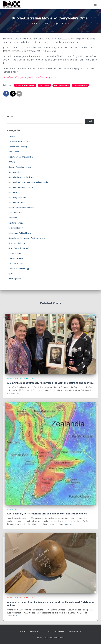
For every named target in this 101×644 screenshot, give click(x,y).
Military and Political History (20, 233)
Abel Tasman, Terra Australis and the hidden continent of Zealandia (47, 514)
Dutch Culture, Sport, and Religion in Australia (28, 182)
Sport (11, 273)
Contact (34, 632)
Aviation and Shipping (18, 147)
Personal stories (80, 85)
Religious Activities (16, 263)
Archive (12, 136)
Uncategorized (15, 279)
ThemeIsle (60, 638)
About (23, 632)
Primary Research (16, 258)
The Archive (60, 632)
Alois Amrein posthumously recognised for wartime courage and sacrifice (50, 383)
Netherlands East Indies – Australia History (27, 238)
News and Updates (61, 85)
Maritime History (16, 223)
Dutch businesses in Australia (21, 177)
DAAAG (12, 162)
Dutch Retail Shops (17, 202)
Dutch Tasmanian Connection (21, 208)
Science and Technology (19, 268)
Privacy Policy (75, 632)
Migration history (16, 228)
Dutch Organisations (17, 197)
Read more (16, 393)
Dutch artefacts (15, 172)
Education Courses (16, 213)
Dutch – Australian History (20, 167)
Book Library (14, 152)
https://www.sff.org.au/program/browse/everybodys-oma (30, 77)
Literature (13, 218)
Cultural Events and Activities (21, 157)
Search (10, 117)
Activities (46, 632)
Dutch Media (44, 85)
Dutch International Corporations (23, 187)
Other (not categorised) (19, 248)
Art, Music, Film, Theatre (25, 85)
